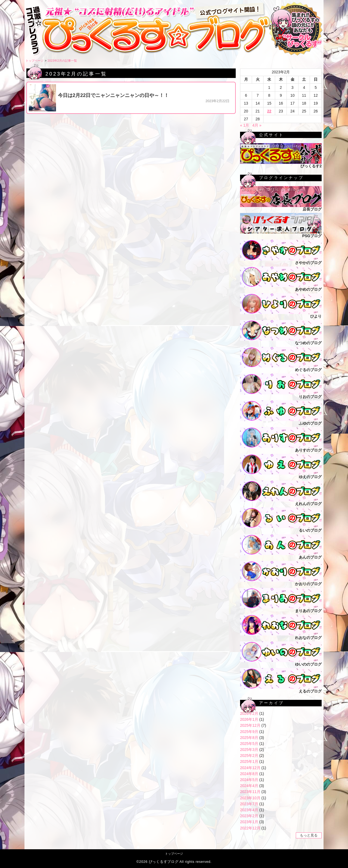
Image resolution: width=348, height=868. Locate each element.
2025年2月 (249, 756)
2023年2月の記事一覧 (62, 61)
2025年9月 (249, 732)
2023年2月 (249, 816)
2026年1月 (249, 719)
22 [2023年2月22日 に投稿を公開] (269, 111)
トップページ (35, 61)
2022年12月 (250, 828)
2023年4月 (249, 810)
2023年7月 (249, 804)
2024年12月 (250, 768)
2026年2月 (249, 713)
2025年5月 (249, 744)
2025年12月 (250, 725)
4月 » (257, 125)
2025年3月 (249, 750)
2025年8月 (249, 738)
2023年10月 (250, 798)
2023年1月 (249, 822)
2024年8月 (249, 774)
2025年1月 (249, 762)
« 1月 (245, 125)
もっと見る (309, 835)
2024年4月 (249, 786)
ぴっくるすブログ (164, 862)
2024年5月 (249, 780)
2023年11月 (250, 792)
